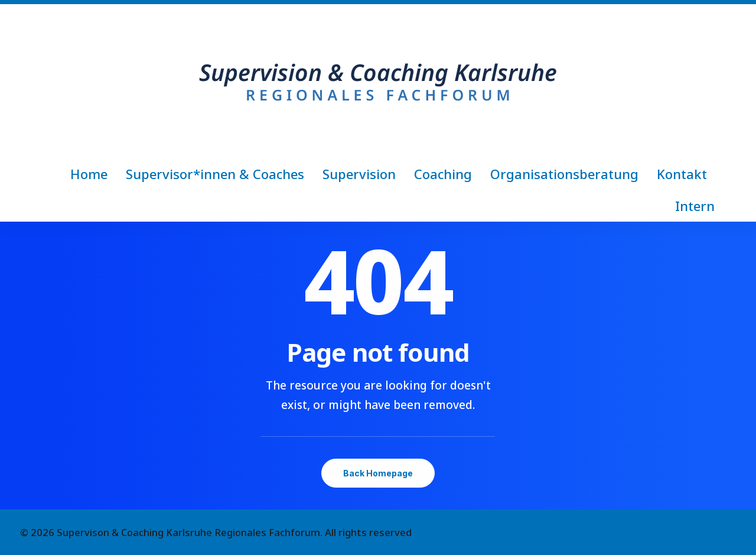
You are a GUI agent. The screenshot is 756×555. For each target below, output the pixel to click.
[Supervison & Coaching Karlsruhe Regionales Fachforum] (378, 81)
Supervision (359, 174)
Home (89, 174)
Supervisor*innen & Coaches (215, 174)
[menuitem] (93, 174)
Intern (695, 206)
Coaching (443, 174)
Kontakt (682, 174)
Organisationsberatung (564, 174)
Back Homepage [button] (378, 473)
